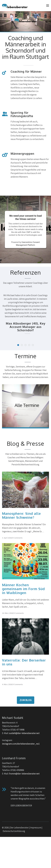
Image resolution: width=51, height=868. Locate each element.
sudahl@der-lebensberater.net (24, 733)
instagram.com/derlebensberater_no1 (21, 744)
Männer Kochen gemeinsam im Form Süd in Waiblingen (23, 589)
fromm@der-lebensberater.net (24, 774)
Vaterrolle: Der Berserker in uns (24, 662)
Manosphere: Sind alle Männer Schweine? (21, 515)
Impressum (36, 828)
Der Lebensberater (19, 828)
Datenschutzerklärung (14, 831)
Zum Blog (26, 700)
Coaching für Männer (26, 71)
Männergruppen (22, 154)
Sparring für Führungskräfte (22, 114)
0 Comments (17, 538)
